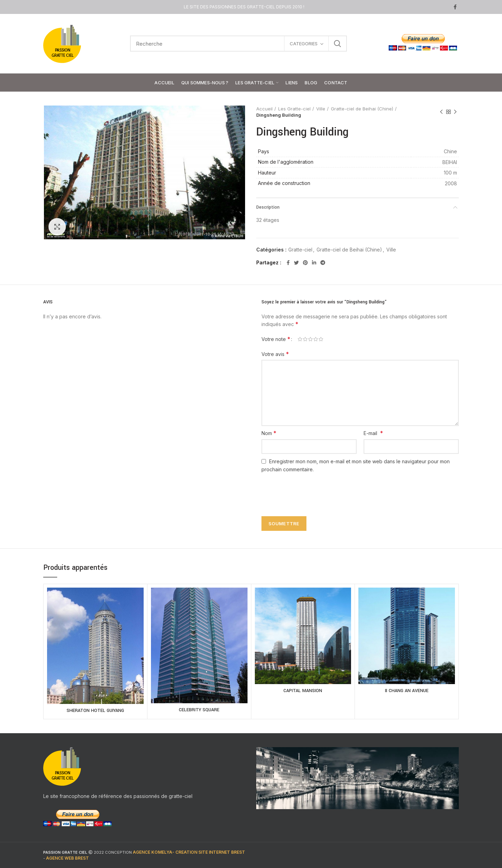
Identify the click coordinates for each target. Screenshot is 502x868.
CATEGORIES (304, 44)
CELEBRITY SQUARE (199, 710)
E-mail (373, 433)
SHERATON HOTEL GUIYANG (95, 711)
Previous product (441, 112)
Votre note (276, 339)
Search (337, 44)
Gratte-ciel (300, 250)
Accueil (264, 109)
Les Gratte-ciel (294, 109)
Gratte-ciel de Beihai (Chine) (362, 109)
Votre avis (275, 354)
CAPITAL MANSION (303, 691)
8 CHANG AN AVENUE (407, 691)
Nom (269, 433)
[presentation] (311, 490)
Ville (321, 109)
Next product (455, 112)
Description (268, 207)
